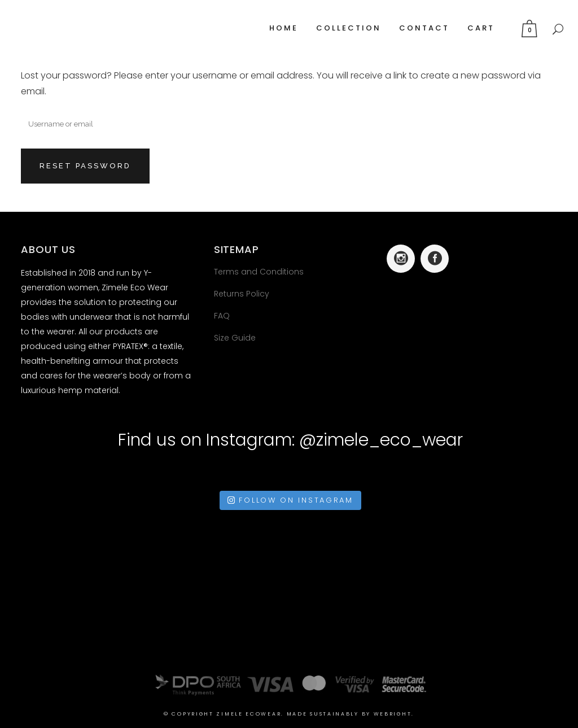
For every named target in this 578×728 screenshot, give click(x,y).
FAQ (222, 316)
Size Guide (235, 338)
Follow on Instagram (290, 500)
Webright (393, 714)
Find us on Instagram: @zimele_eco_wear (290, 440)
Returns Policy (242, 294)
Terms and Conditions (259, 272)
